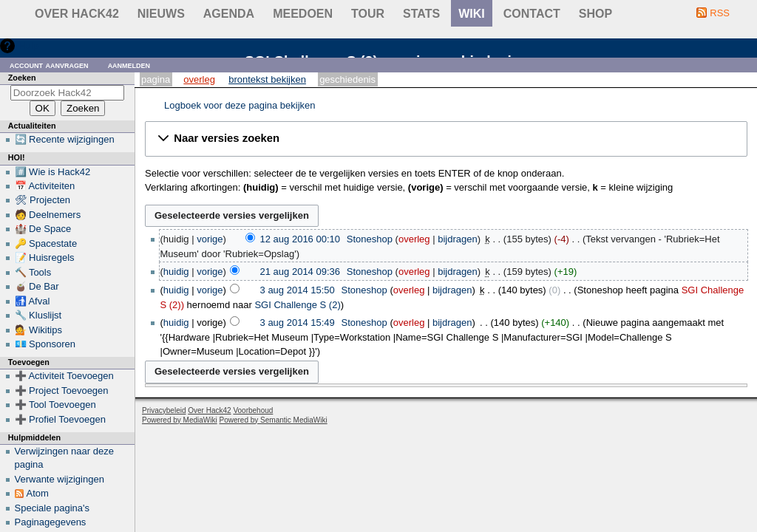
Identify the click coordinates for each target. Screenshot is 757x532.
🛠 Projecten (43, 200)
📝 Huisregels (45, 258)
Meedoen (303, 14)
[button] (446, 139)
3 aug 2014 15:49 (298, 323)
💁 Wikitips (38, 330)
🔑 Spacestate (46, 243)
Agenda (229, 14)
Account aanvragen (49, 65)
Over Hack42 (77, 14)
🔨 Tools (33, 272)
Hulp (28, 45)
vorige (210, 239)
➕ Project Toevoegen (62, 391)
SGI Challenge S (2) (297, 305)
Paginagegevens (51, 522)
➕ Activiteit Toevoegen (64, 376)
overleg (414, 239)
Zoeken (22, 78)
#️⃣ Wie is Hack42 (53, 172)
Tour (368, 14)
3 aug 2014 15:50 (298, 290)
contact (532, 14)
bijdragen (458, 239)
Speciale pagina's (52, 508)
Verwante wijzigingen (60, 479)
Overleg (199, 79)
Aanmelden (129, 65)
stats (421, 14)
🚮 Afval (33, 301)
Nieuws (161, 14)
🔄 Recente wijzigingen (65, 139)
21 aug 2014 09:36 (300, 272)
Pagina (156, 79)
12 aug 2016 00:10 (300, 239)
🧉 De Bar (37, 286)
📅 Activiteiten (45, 186)
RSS (720, 13)
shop (595, 14)
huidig (176, 272)
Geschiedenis (347, 79)
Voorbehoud (253, 410)
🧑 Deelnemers (48, 215)
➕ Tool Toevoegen (55, 405)
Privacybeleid (164, 410)
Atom (38, 493)
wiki (472, 14)
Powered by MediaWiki (180, 420)
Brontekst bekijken (267, 79)
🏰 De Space (43, 229)
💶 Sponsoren (45, 344)
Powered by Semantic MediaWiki (274, 420)
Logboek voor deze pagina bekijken (240, 105)
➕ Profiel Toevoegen (60, 419)
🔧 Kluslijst (38, 315)
